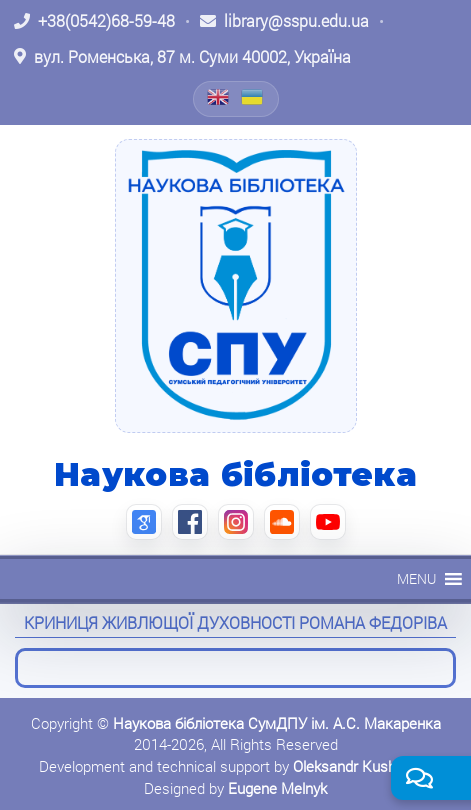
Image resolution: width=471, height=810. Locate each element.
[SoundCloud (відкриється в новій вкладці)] (282, 522)
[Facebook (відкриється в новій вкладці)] (190, 522)
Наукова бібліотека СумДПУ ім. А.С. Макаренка (277, 723)
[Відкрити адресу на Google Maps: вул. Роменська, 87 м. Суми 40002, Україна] (182, 57)
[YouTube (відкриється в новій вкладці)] (328, 522)
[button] (416, 579)
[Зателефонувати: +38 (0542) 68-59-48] (94, 21)
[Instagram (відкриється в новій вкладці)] (236, 522)
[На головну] (236, 286)
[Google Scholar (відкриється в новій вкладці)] (144, 522)
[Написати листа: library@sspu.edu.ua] (284, 21)
